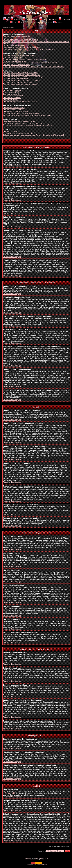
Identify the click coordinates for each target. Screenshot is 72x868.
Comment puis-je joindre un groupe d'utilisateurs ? (21, 113)
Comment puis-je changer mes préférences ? (19, 55)
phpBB (33, 858)
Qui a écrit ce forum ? (11, 131)
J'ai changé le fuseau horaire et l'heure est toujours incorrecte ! (25, 59)
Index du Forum (9, 28)
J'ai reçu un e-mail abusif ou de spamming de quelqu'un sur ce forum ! (28, 125)
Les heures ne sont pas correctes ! (15, 57)
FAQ (6, 19)
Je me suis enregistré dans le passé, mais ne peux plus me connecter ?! (29, 49)
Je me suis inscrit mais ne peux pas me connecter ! (21, 47)
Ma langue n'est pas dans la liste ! (15, 61)
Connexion (58, 23)
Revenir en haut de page (12, 166)
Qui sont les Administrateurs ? (14, 108)
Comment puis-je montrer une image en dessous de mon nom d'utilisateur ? (30, 63)
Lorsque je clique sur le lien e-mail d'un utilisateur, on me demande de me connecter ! (34, 67)
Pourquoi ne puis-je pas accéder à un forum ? (19, 82)
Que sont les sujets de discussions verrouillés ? (20, 102)
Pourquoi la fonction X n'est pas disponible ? (19, 133)
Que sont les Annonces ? (12, 98)
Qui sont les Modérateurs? (13, 110)
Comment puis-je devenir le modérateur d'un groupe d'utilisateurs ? (27, 115)
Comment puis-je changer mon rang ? (17, 65)
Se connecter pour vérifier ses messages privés (35, 23)
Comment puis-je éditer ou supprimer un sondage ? (21, 80)
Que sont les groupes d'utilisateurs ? (16, 111)
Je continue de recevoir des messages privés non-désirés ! (24, 123)
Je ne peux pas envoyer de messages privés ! (19, 121)
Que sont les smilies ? (11, 94)
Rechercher (16, 19)
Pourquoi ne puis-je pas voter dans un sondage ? (21, 84)
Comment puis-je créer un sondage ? (16, 78)
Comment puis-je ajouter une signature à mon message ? (24, 77)
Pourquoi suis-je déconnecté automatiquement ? (20, 40)
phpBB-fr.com (40, 860)
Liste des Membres (31, 19)
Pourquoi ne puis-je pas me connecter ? (17, 36)
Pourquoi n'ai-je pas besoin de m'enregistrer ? (19, 38)
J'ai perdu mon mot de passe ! (14, 45)
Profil (13, 23)
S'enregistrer (64, 19)
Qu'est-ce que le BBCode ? (13, 90)
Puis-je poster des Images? (13, 96)
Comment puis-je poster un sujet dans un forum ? (21, 73)
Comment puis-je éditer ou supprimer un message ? (22, 75)
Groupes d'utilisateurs (48, 19)
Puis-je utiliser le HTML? (12, 92)
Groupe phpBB (10, 793)
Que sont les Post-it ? (11, 100)
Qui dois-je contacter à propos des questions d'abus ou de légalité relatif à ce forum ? (34, 135)
